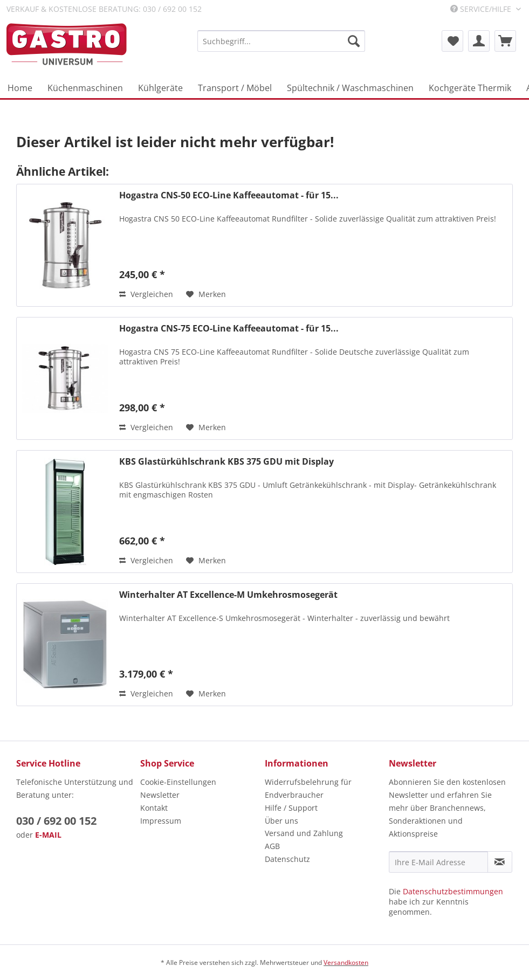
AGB (272, 846)
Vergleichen (146, 294)
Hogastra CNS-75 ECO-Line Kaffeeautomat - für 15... (229, 329)
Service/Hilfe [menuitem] (482, 9)
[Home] (20, 88)
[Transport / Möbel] (235, 88)
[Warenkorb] (505, 41)
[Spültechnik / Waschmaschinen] (350, 88)
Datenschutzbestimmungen (453, 891)
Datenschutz (287, 859)
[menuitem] (281, 41)
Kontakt (154, 808)
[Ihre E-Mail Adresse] (438, 862)
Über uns (281, 821)
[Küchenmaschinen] (85, 88)
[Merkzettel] (452, 41)
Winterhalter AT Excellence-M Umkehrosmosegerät (228, 595)
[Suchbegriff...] (281, 41)
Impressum (161, 821)
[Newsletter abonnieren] (500, 862)
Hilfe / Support (291, 808)
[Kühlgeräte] (160, 88)
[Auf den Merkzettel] (206, 294)
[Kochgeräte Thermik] (470, 88)
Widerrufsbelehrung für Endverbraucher (308, 788)
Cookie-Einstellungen (178, 782)
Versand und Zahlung (304, 833)
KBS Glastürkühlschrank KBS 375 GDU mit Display (226, 462)
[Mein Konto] (479, 41)
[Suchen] (354, 41)
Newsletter (160, 795)
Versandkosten (346, 962)
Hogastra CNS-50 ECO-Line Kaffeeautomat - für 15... (229, 195)
